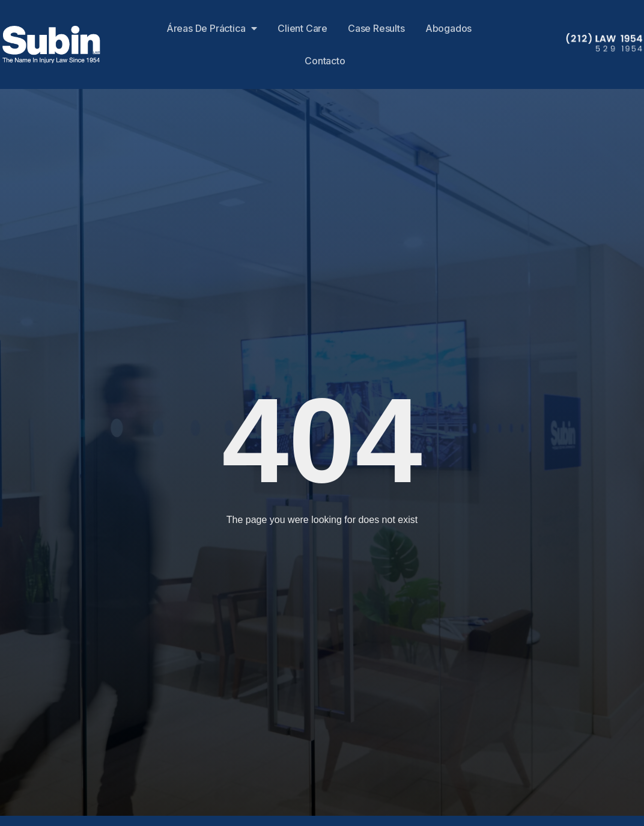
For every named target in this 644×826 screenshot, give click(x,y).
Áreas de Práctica (212, 28)
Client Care (302, 28)
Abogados (448, 28)
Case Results (376, 28)
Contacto (325, 61)
